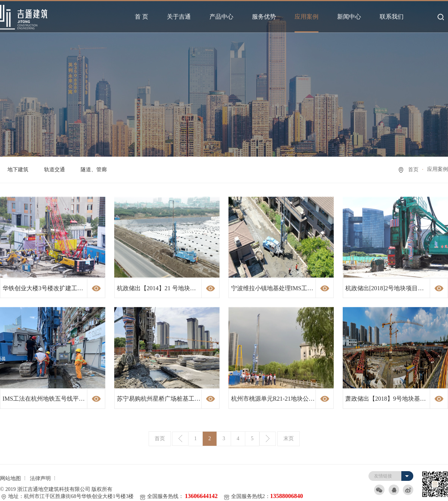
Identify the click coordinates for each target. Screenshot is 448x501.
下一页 (268, 439)
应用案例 (307, 17)
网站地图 (10, 478)
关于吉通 (179, 17)
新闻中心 (349, 17)
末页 (289, 439)
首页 (413, 170)
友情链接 (383, 476)
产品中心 (221, 17)
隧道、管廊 (94, 170)
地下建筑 (18, 170)
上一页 (180, 439)
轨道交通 (55, 170)
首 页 (141, 17)
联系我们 (392, 17)
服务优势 (264, 17)
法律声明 (40, 478)
